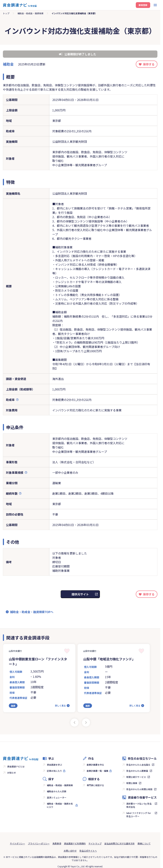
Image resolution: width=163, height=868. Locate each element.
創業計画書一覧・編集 (98, 771)
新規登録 (143, 5)
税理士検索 (132, 783)
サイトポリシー (17, 843)
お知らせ (12, 773)
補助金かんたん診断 (57, 791)
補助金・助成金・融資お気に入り (60, 805)
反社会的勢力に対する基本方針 (120, 843)
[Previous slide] (74, 723)
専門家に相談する (95, 785)
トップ (6, 13)
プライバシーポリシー (39, 843)
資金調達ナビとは (16, 766)
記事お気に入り (54, 771)
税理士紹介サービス (136, 777)
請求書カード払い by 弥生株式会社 (139, 805)
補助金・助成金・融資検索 (30, 13)
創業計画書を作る (95, 765)
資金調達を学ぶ (54, 765)
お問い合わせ (70, 851)
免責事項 (57, 843)
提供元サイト (80, 594)
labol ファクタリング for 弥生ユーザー (139, 815)
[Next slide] (86, 723)
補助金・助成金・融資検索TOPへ (32, 612)
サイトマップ (95, 843)
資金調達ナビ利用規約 (75, 843)
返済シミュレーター (57, 797)
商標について (144, 843)
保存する (149, 64)
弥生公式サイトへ (88, 851)
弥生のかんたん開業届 (137, 771)
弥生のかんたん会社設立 (138, 765)
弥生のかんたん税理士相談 (139, 789)
